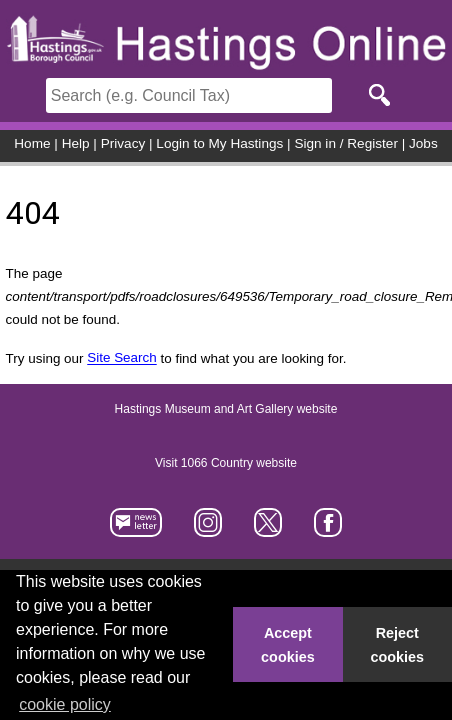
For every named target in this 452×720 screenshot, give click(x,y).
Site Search (121, 358)
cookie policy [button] (65, 704)
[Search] (189, 95)
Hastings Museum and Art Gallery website (226, 410)
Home (32, 143)
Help (76, 143)
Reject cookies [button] (398, 645)
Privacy (123, 143)
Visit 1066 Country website (226, 464)
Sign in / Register (346, 143)
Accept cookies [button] (288, 645)
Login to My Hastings (219, 143)
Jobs (423, 143)
